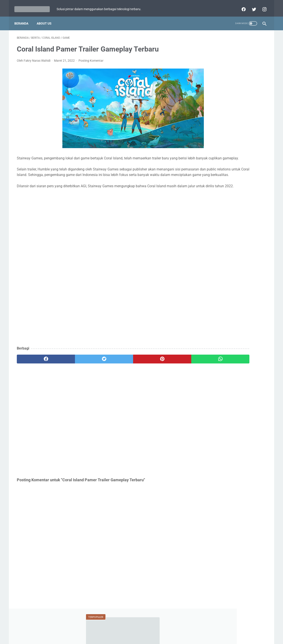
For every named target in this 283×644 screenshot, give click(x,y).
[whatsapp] (163, 377)
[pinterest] (121, 377)
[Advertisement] (100, 328)
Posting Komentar (91, 62)
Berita (211, 184)
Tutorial (211, 201)
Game (233, 184)
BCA (208, 209)
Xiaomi (233, 201)
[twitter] (251, 8)
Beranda (24, 22)
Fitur (209, 193)
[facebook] (241, 8)
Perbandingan (214, 218)
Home (121, 628)
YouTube (252, 209)
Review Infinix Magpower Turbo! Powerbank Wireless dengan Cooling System (232, 136)
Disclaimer (160, 628)
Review (255, 201)
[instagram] (261, 8)
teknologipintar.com (148, 637)
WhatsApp (229, 209)
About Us (47, 22)
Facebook (242, 218)
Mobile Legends (235, 193)
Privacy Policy (139, 628)
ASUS (255, 184)
